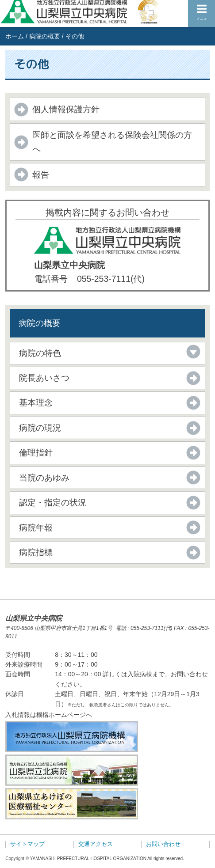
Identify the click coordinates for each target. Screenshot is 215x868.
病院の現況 (40, 428)
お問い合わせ (163, 844)
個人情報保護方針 (66, 109)
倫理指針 (36, 452)
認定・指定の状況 (53, 502)
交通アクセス (96, 844)
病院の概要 (45, 36)
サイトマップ (27, 844)
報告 (41, 174)
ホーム (15, 36)
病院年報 (36, 527)
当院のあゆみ (44, 478)
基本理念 (36, 402)
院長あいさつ (44, 378)
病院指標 (36, 552)
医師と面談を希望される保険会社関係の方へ (112, 142)
